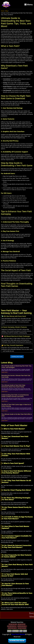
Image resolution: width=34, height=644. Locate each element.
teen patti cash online (13, 624)
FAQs (25, 631)
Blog (7, 11)
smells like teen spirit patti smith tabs (13, 628)
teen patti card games (22, 628)
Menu (29, 4)
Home (3, 11)
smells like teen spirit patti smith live (22, 626)
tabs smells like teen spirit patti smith (12, 626)
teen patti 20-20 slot (21, 624)
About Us (15, 631)
